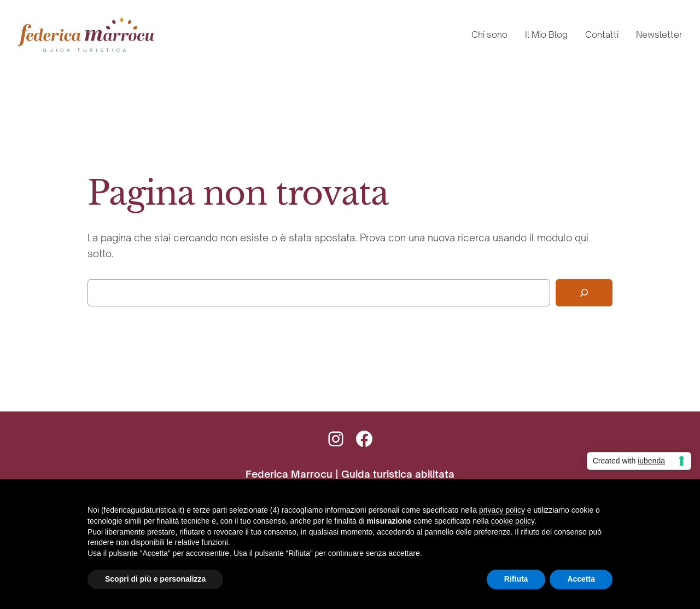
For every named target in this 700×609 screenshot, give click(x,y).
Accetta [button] (581, 579)
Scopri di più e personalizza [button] (155, 579)
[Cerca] (584, 293)
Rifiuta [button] (516, 579)
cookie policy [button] (513, 521)
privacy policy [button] (502, 510)
